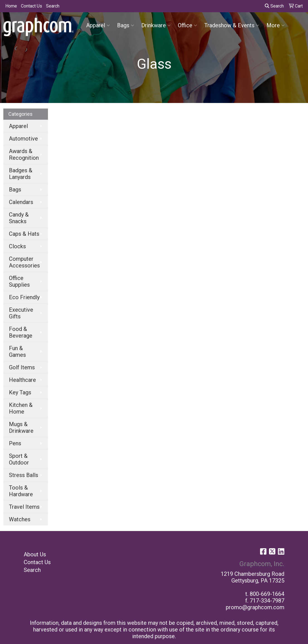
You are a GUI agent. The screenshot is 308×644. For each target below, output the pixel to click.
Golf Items (22, 367)
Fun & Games (17, 352)
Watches (20, 519)
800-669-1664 (267, 594)
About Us (35, 554)
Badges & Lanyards (21, 174)
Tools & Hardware (21, 491)
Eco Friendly (24, 297)
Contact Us (31, 6)
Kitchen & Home (21, 408)
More (276, 25)
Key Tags (20, 392)
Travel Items (24, 507)
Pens (15, 443)
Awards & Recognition (24, 154)
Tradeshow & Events (232, 25)
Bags (126, 25)
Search (53, 6)
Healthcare (22, 380)
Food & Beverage (21, 332)
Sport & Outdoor (19, 459)
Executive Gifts (21, 313)
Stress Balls (24, 475)
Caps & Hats (24, 234)
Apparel (98, 25)
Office (187, 25)
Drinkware (156, 25)
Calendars (21, 202)
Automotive (23, 139)
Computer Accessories (24, 262)
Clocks (17, 246)
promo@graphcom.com (255, 607)
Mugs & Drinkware (21, 427)
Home (11, 6)
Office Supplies (19, 281)
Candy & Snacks (19, 218)
